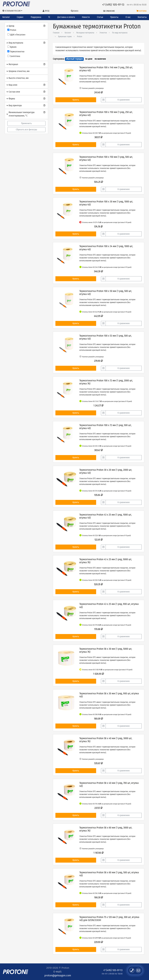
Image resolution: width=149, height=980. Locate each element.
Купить (76, 100)
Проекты (114, 17)
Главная (56, 33)
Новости (86, 17)
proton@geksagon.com (58, 975)
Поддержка (36, 17)
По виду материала (120, 33)
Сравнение (109, 11)
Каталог (6, 17)
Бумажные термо (65, 37)
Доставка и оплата (66, 17)
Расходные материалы (85, 33)
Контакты (142, 17)
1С (49, 17)
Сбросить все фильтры (26, 130)
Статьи (100, 17)
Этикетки (103, 33)
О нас (128, 17)
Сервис (20, 17)
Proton (80, 37)
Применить (26, 123)
